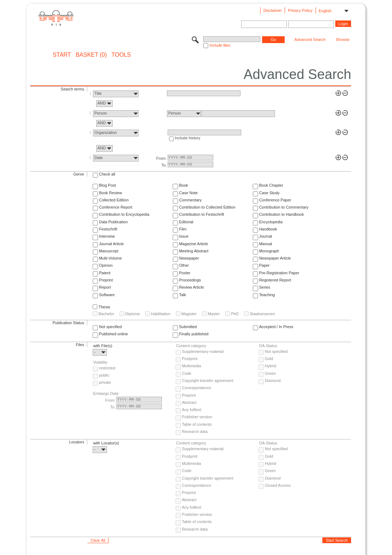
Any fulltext (192, 410)
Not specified (111, 327)
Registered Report (275, 280)
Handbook (268, 229)
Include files (220, 45)
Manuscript (109, 251)
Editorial (186, 222)
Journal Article (111, 244)
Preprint (106, 280)
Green (270, 373)
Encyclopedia (271, 222)
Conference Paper (275, 200)
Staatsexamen (262, 314)
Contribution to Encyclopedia (124, 214)
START (62, 55)
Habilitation (160, 314)
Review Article (192, 287)
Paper (264, 265)
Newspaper (189, 258)
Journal (266, 236)
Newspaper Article (275, 258)
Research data (195, 432)
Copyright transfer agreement (208, 381)
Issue (184, 236)
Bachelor (106, 314)
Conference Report (116, 207)
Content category (191, 346)
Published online (114, 334)
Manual (266, 244)
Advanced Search (310, 39)
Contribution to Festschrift (202, 214)
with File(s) (102, 346)
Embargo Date (106, 393)
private (105, 382)
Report (105, 287)
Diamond (273, 381)
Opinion (106, 265)
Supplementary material (203, 351)
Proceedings (190, 280)
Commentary (190, 200)
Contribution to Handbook (282, 214)
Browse (343, 39)
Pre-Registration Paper (279, 273)
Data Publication (113, 222)
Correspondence (197, 388)
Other (184, 265)
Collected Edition (114, 200)
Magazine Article (194, 244)
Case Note (188, 193)
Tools (121, 55)
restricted (107, 368)
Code (187, 373)
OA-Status (268, 346)
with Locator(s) (106, 443)
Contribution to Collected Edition (207, 207)
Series (265, 287)
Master (214, 314)
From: (161, 158)
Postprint (190, 359)
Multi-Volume (111, 258)
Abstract (189, 402)
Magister (189, 314)
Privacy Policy (300, 10)
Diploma (132, 314)
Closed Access (278, 485)
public (104, 375)
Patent (105, 273)
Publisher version (197, 417)
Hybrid (271, 366)
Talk (183, 295)
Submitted (188, 327)
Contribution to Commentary (284, 207)
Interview (107, 236)
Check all (107, 174)
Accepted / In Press (276, 327)
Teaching (267, 295)
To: (164, 165)
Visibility (100, 362)
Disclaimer (273, 10)
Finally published (194, 334)
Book (184, 185)
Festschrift (108, 229)
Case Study (269, 193)
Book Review (111, 193)
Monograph (269, 251)
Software (107, 295)
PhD (235, 314)
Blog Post (108, 185)
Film (183, 229)
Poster (185, 273)
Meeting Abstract (194, 251)
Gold (269, 359)
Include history (188, 138)
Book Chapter (271, 185)
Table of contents (197, 424)
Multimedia (192, 366)
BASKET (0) (91, 55)
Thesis (104, 307)
